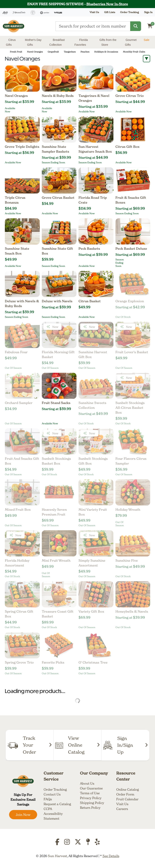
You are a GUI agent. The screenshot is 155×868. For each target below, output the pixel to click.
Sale (147, 40)
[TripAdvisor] (88, 843)
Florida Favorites (81, 42)
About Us (87, 783)
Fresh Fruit (16, 52)
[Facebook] (57, 843)
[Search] (136, 26)
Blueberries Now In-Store (107, 4)
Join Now (23, 815)
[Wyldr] (58, 12)
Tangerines (70, 52)
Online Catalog (128, 789)
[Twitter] (78, 843)
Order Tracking (129, 12)
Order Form (125, 794)
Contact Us (52, 794)
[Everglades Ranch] (33, 12)
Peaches (85, 52)
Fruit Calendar (127, 799)
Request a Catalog (57, 804)
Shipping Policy (92, 803)
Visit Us (122, 804)
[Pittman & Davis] (19, 12)
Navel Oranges (35, 52)
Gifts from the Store (108, 42)
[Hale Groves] (5, 12)
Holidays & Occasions (106, 52)
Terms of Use (90, 793)
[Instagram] (67, 843)
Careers (122, 809)
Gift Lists (110, 12)
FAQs (48, 799)
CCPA (48, 809)
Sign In (148, 12)
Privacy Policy (91, 798)
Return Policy (90, 808)
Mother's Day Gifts (33, 42)
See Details (111, 856)
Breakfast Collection (57, 42)
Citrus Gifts (11, 42)
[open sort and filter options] (147, 59)
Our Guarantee (91, 788)
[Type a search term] (93, 26)
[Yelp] (97, 843)
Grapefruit (53, 52)
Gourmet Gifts (131, 42)
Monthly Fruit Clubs (134, 52)
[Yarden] (45, 12)
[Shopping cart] (150, 26)
